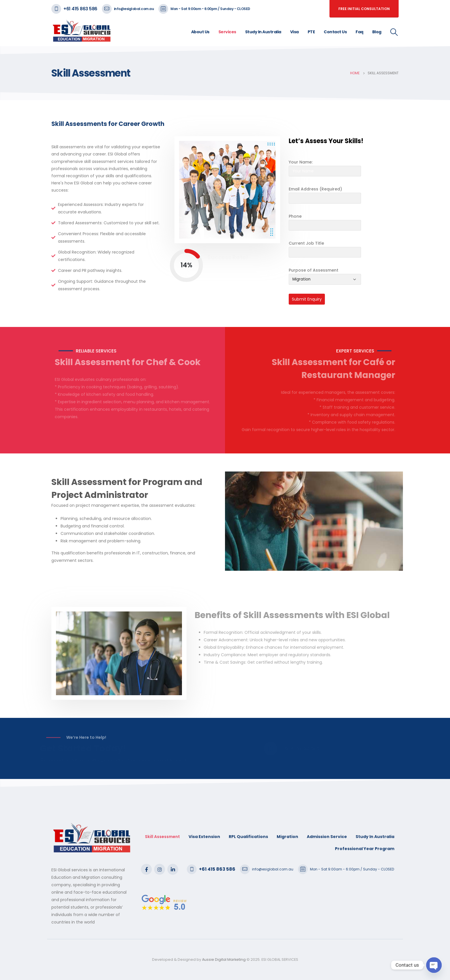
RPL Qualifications (248, 837)
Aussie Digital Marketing (223, 959)
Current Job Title (306, 243)
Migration (287, 837)
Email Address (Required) (315, 189)
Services (227, 32)
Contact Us (335, 32)
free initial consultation (364, 9)
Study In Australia (263, 32)
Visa (294, 32)
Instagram (160, 869)
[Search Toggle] (394, 32)
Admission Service (327, 837)
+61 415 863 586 (80, 9)
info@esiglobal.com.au (134, 9)
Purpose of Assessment (314, 270)
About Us (200, 32)
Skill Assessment (162, 837)
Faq (359, 32)
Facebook (146, 869)
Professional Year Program (365, 849)
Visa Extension (204, 837)
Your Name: (301, 162)
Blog (377, 32)
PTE (311, 32)
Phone (295, 216)
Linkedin (173, 869)
